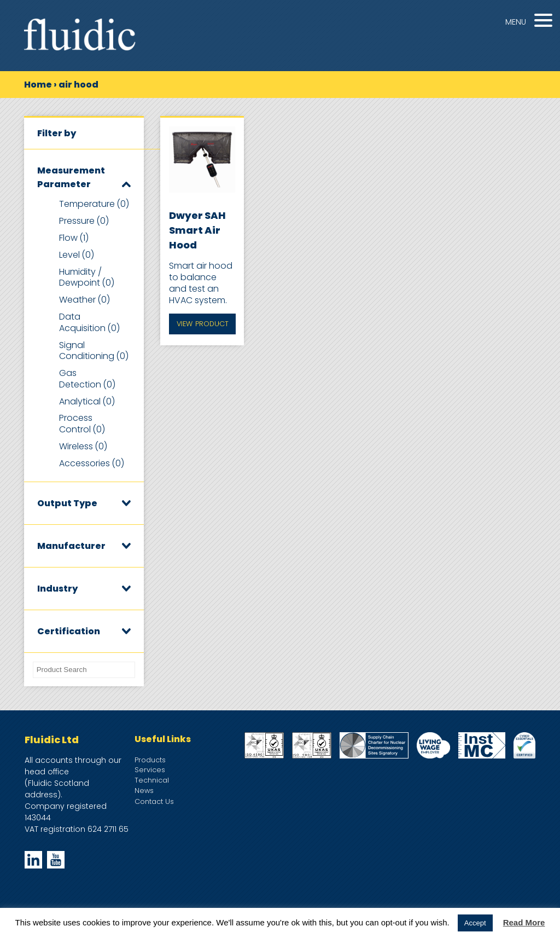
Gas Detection (87, 379)
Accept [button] (475, 923)
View (203, 324)
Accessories (92, 463)
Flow (74, 238)
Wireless (83, 446)
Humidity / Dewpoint (87, 277)
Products (150, 760)
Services (150, 770)
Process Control (82, 424)
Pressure (84, 221)
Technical (152, 780)
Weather (84, 300)
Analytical (87, 401)
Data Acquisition (89, 322)
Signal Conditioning (94, 351)
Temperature (94, 204)
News (144, 791)
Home (38, 85)
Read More (524, 922)
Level (77, 255)
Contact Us (154, 801)
